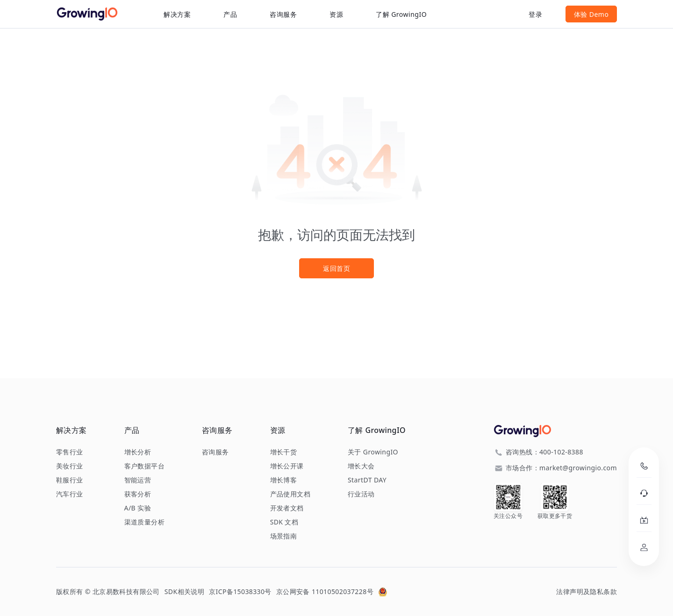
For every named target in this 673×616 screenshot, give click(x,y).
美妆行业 (70, 466)
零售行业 (70, 452)
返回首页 (336, 268)
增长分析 (138, 452)
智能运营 (138, 480)
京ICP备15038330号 (240, 591)
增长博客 (284, 480)
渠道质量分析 (144, 522)
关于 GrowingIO (373, 452)
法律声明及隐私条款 (587, 591)
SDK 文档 (284, 522)
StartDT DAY (367, 480)
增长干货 (284, 452)
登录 (535, 14)
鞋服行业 (70, 480)
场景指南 (284, 536)
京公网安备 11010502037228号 (325, 591)
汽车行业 (70, 494)
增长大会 (361, 466)
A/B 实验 (138, 508)
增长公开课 (287, 466)
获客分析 (138, 494)
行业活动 (361, 494)
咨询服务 (283, 14)
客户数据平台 (144, 466)
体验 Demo (591, 14)
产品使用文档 (290, 494)
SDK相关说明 (184, 591)
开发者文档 (287, 508)
